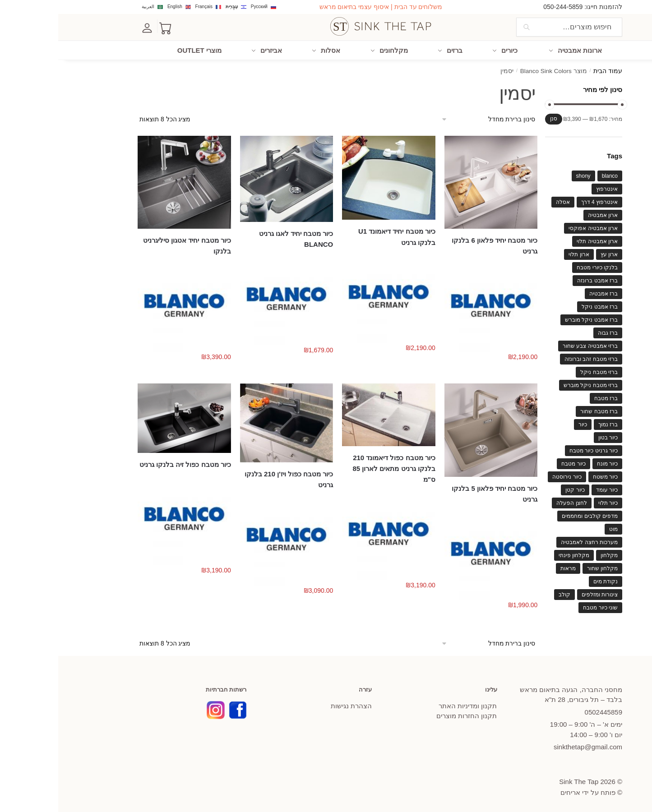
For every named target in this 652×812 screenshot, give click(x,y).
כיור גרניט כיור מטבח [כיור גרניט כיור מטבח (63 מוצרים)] (535, 450)
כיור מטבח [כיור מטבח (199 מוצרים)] (515, 463)
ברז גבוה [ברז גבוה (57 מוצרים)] (550, 332)
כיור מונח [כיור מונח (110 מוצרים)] (549, 463)
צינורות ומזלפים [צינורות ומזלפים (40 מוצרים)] (541, 594)
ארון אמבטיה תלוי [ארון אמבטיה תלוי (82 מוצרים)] (539, 240)
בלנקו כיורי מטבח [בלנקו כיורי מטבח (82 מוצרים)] (539, 267)
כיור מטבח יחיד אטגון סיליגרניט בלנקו (129, 245)
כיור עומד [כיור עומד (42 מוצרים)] (549, 489)
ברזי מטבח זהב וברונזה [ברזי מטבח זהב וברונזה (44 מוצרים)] (533, 358)
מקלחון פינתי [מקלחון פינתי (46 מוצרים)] (516, 554)
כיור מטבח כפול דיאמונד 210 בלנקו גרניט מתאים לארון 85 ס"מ (335, 468)
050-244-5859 (505, 7)
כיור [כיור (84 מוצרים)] (525, 424)
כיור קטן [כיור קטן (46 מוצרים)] (517, 489)
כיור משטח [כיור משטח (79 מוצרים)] (547, 476)
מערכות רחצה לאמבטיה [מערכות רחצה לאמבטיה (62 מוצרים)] (531, 541)
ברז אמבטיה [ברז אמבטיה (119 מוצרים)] (545, 293)
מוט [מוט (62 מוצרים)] (555, 528)
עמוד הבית (550, 71)
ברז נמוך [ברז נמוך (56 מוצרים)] (550, 424)
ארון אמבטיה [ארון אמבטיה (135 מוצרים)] (545, 214)
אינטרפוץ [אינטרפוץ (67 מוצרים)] (549, 188)
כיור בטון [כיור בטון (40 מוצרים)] (550, 437)
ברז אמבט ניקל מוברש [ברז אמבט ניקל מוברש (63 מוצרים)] (533, 319)
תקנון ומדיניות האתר (409, 705)
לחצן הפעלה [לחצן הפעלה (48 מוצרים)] (513, 502)
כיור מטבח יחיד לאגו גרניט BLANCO (238, 238)
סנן (495, 118)
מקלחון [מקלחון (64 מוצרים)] (551, 554)
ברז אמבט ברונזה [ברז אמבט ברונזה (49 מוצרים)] (539, 280)
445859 (545, 712)
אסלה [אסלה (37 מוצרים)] (505, 201)
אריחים (512, 792)
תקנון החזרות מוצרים (408, 715)
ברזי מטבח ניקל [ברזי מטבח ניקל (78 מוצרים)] (541, 371)
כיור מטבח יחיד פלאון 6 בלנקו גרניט (436, 245)
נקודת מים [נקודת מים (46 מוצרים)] (547, 581)
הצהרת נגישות (293, 705)
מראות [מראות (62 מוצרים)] (510, 567)
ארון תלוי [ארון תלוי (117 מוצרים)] (520, 254)
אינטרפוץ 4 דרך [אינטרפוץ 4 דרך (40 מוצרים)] (541, 201)
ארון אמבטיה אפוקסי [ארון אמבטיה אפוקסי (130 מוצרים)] (535, 227)
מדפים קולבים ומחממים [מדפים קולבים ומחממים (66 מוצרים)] (532, 515)
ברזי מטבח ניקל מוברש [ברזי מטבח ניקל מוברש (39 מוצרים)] (532, 384)
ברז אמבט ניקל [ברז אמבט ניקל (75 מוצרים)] (541, 306)
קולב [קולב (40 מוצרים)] (506, 594)
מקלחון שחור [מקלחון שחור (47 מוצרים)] (544, 567)
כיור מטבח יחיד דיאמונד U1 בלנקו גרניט (339, 236)
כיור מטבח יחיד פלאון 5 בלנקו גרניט (436, 493)
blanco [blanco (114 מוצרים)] (552, 175)
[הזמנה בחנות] (429, 119)
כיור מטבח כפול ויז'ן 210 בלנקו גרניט (231, 479)
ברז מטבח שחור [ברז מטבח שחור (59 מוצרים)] (541, 411)
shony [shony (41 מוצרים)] (525, 175)
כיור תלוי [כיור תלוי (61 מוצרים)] (550, 502)
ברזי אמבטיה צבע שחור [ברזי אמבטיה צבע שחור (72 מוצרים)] (532, 345)
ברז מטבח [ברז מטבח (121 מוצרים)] (548, 397)
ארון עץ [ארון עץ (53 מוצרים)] (551, 254)
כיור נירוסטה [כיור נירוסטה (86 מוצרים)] (509, 476)
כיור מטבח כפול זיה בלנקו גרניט (127, 464)
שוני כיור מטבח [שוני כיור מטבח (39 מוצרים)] (542, 607)
